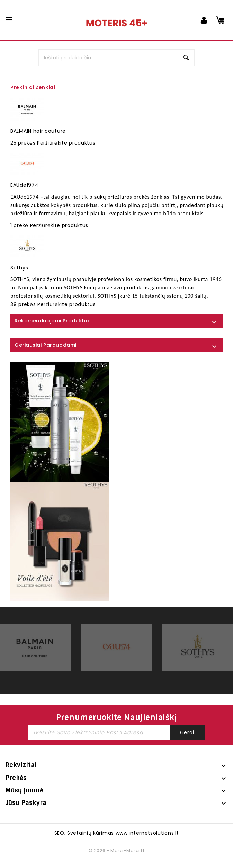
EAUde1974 (24, 185)
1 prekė (19, 225)
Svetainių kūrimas (91, 833)
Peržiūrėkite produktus (66, 143)
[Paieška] (116, 58)
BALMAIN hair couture (38, 131)
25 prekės (23, 143)
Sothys (19, 268)
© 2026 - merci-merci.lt (116, 850)
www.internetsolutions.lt (147, 833)
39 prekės (23, 304)
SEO (59, 833)
